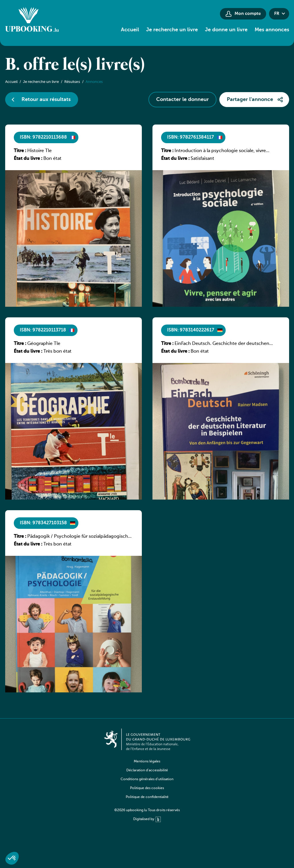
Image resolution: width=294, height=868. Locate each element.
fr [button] (277, 14)
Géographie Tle (44, 344)
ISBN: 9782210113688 (43, 137)
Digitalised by (147, 819)
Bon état (52, 159)
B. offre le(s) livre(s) (75, 65)
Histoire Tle (39, 151)
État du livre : (28, 159)
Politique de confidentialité (147, 797)
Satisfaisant (202, 159)
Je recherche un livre (172, 30)
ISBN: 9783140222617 (191, 330)
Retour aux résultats (46, 100)
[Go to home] (32, 20)
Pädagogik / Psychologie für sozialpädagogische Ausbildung (79, 537)
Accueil (130, 30)
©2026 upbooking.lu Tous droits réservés (147, 810)
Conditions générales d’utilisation (147, 779)
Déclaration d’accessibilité (147, 770)
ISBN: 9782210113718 (43, 330)
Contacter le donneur (182, 100)
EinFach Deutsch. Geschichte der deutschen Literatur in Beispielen (222, 344)
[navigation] (147, 783)
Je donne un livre (226, 30)
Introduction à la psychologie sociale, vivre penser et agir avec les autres (220, 151)
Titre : (20, 151)
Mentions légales (147, 762)
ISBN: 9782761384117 (190, 137)
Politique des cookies (147, 788)
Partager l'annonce (250, 100)
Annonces (94, 82)
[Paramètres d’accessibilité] (204, 14)
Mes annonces (272, 30)
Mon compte (248, 14)
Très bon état (57, 352)
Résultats (72, 82)
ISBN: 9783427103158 (43, 523)
